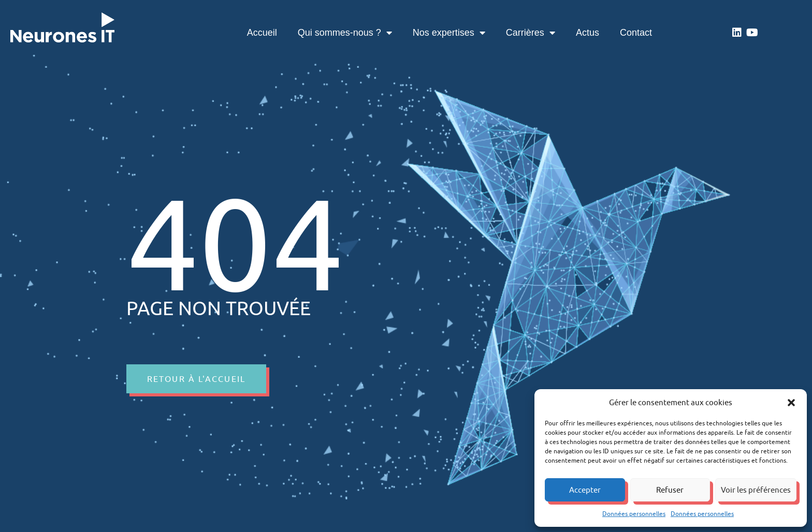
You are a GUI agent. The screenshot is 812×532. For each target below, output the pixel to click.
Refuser (670, 490)
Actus (588, 33)
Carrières (531, 33)
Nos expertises (449, 33)
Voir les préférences (756, 490)
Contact (636, 33)
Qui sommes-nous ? (345, 33)
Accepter (585, 490)
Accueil (262, 33)
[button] (791, 403)
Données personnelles (634, 514)
